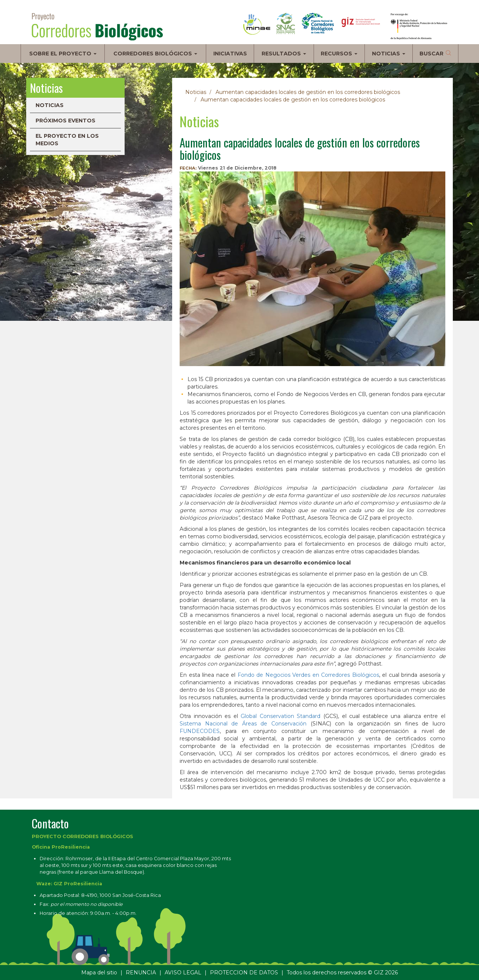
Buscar (431, 54)
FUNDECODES (200, 731)
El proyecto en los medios (67, 140)
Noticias (389, 54)
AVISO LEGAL (183, 973)
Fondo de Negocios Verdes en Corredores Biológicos (308, 675)
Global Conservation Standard (280, 716)
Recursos (339, 54)
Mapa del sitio (99, 973)
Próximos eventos (65, 121)
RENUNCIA (141, 973)
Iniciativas (230, 54)
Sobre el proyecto (63, 54)
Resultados (284, 54)
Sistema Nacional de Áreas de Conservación (243, 724)
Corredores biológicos (155, 54)
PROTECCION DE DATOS (244, 973)
